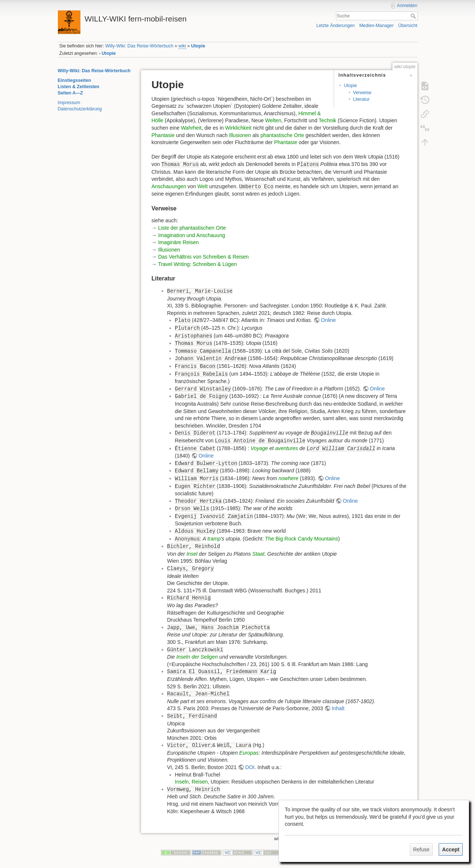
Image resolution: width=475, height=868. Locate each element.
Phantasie (163, 135)
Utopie (198, 46)
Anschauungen (169, 186)
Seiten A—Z (70, 93)
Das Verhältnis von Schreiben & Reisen (203, 257)
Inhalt (338, 708)
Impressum (69, 103)
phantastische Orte (282, 135)
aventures (286, 448)
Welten (273, 120)
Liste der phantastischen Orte (192, 228)
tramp (214, 539)
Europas (249, 753)
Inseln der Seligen (197, 657)
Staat (258, 554)
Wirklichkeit (238, 128)
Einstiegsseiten (75, 80)
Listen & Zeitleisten (79, 87)
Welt (202, 186)
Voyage (259, 448)
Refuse (421, 849)
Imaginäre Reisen (178, 242)
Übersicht (408, 26)
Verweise (362, 93)
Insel (192, 554)
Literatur (361, 99)
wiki (182, 46)
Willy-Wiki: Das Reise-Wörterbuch (139, 46)
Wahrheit (191, 128)
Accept (451, 849)
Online (328, 320)
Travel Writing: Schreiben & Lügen (197, 264)
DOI (250, 767)
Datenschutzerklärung (80, 109)
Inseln (182, 782)
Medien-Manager (377, 26)
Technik (327, 120)
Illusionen (240, 135)
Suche (414, 16)
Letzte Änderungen (336, 26)
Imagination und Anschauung (192, 235)
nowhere (288, 478)
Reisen (200, 782)
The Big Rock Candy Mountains (302, 539)
